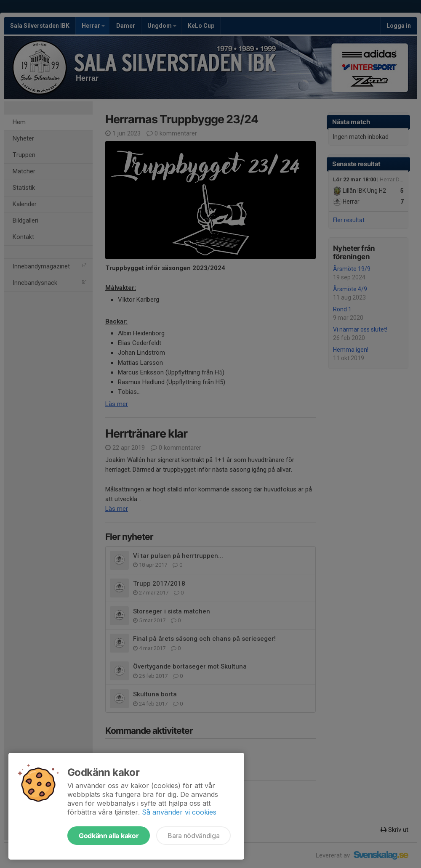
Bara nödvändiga (193, 836)
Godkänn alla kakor (109, 836)
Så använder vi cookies (179, 812)
